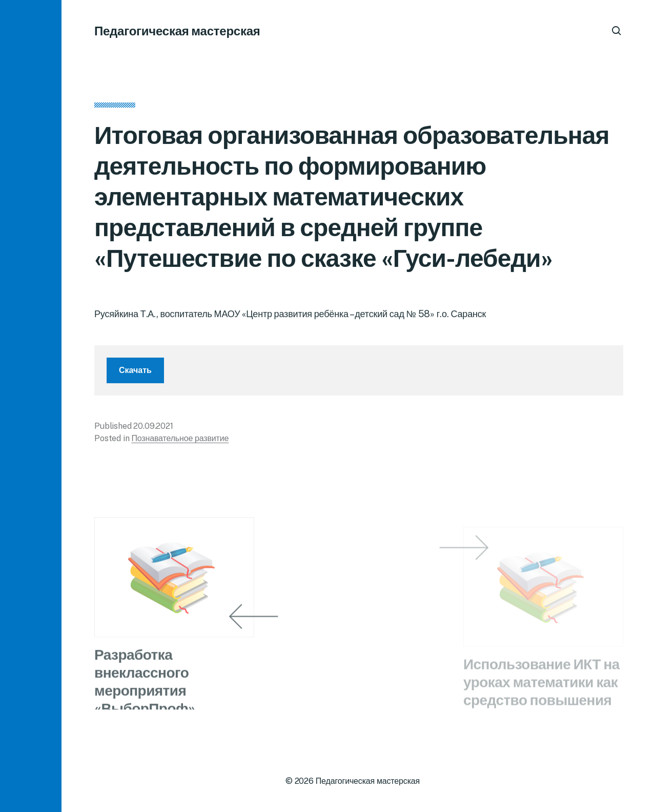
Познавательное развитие (180, 441)
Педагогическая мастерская (177, 31)
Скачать (135, 373)
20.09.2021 (153, 429)
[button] (31, 406)
